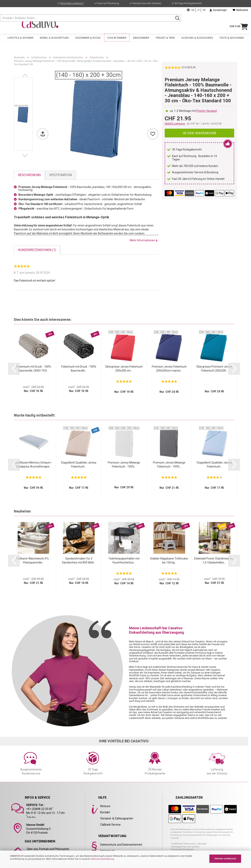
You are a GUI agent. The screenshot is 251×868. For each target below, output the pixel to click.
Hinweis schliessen (225, 859)
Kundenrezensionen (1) (37, 250)
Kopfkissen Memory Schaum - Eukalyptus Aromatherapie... (34, 465)
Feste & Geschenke (232, 41)
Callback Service (110, 825)
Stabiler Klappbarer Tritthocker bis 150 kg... (169, 560)
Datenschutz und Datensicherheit (121, 845)
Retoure (105, 806)
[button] (26, 75)
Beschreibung (29, 175)
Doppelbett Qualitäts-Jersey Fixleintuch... (79, 465)
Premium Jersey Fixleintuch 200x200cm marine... (169, 369)
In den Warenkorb (200, 133)
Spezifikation (61, 175)
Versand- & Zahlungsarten (117, 818)
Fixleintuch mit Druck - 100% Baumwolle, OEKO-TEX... (34, 369)
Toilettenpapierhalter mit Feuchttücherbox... (124, 560)
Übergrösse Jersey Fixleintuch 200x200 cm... (124, 369)
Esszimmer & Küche (88, 41)
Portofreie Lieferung (72, 3)
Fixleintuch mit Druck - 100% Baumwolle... (79, 369)
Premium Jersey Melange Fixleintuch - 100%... (124, 465)
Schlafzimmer (117, 41)
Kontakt (105, 812)
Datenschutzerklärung (102, 859)
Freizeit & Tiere (165, 41)
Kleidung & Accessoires (197, 41)
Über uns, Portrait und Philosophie (48, 849)
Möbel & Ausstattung (54, 41)
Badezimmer (141, 41)
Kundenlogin (218, 10)
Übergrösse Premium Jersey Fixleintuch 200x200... (214, 369)
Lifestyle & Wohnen (20, 41)
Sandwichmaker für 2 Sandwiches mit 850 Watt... (79, 560)
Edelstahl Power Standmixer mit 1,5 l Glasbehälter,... (214, 560)
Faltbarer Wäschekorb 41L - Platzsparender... (34, 560)
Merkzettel (240, 10)
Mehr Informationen (144, 240)
